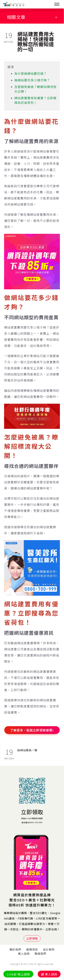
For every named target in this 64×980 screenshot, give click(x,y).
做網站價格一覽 (27, 750)
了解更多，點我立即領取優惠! (32, 730)
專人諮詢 (24, 953)
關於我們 (15, 949)
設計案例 (49, 949)
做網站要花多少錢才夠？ (32, 80)
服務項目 (32, 949)
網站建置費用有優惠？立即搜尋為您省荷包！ (35, 100)
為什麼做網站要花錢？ (31, 73)
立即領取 (32, 812)
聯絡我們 (40, 953)
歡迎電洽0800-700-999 (32, 822)
